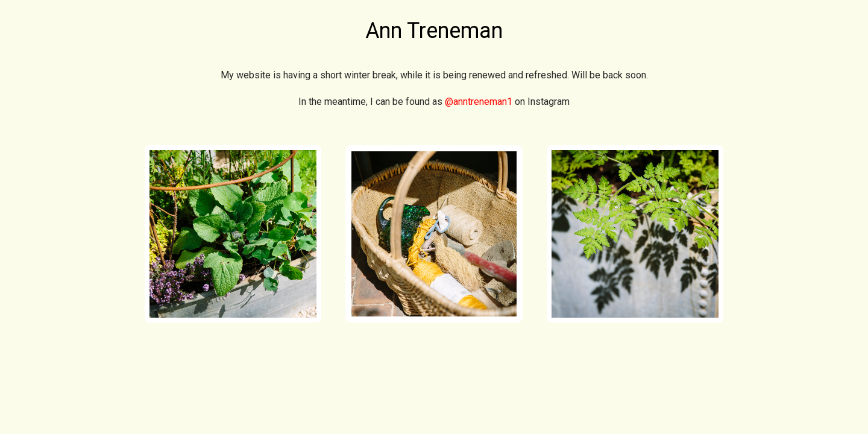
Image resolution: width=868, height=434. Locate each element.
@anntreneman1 (479, 102)
